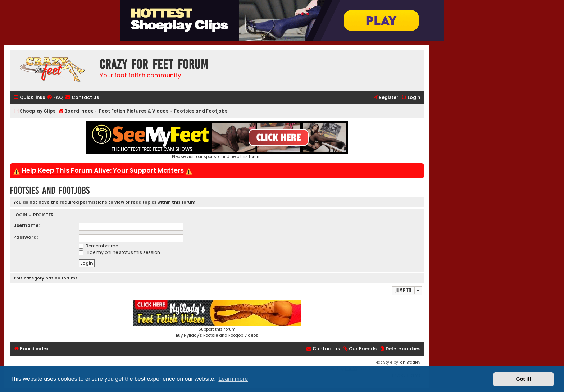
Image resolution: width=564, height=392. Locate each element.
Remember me (98, 246)
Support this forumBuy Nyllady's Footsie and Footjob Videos (217, 319)
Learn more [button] (233, 379)
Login (20, 215)
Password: (26, 237)
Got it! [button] (524, 379)
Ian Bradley (410, 362)
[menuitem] (55, 98)
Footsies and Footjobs (50, 190)
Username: (26, 225)
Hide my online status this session (119, 252)
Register (43, 215)
